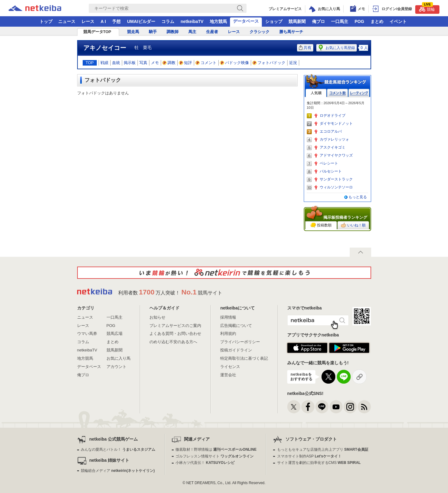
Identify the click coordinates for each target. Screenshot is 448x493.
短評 (186, 63)
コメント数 (337, 93)
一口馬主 (340, 21)
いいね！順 (353, 225)
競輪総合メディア (118, 471)
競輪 (427, 8)
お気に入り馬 (119, 358)
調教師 (173, 32)
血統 (116, 63)
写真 (143, 63)
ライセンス (230, 367)
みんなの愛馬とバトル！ (118, 449)
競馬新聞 (297, 21)
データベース (246, 21)
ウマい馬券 (87, 334)
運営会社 (228, 375)
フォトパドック (269, 63)
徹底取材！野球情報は (216, 449)
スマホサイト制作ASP (309, 456)
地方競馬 (218, 21)
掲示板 (130, 63)
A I (103, 21)
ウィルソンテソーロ (336, 187)
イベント (398, 21)
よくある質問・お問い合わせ (175, 334)
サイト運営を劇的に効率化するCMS (319, 463)
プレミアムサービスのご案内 (175, 326)
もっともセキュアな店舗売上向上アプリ (323, 449)
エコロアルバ (331, 131)
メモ (155, 63)
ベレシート (329, 163)
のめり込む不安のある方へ (173, 342)
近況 (293, 63)
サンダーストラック (336, 179)
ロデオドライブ (333, 116)
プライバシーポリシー (240, 342)
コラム (168, 21)
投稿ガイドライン (236, 350)
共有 (305, 48)
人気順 (316, 93)
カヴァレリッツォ (334, 139)
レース (88, 21)
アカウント (117, 367)
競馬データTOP (97, 32)
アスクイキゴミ (333, 147)
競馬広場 (115, 334)
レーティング (359, 93)
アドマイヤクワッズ (336, 155)
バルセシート (331, 171)
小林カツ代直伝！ (205, 463)
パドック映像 (235, 63)
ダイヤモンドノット (336, 123)
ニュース (67, 21)
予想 (116, 21)
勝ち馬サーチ (291, 32)
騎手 (153, 32)
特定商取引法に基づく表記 (244, 358)
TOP (90, 63)
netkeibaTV (192, 21)
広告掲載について (236, 326)
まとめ (377, 21)
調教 (169, 63)
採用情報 (228, 317)
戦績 (104, 63)
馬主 (192, 32)
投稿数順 (321, 225)
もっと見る (358, 197)
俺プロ (318, 21)
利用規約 (228, 334)
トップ (46, 21)
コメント (206, 63)
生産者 (212, 32)
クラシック (260, 32)
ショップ (274, 21)
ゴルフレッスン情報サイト (215, 456)
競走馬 (133, 32)
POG (359, 21)
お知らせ (157, 317)
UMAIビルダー (141, 21)
